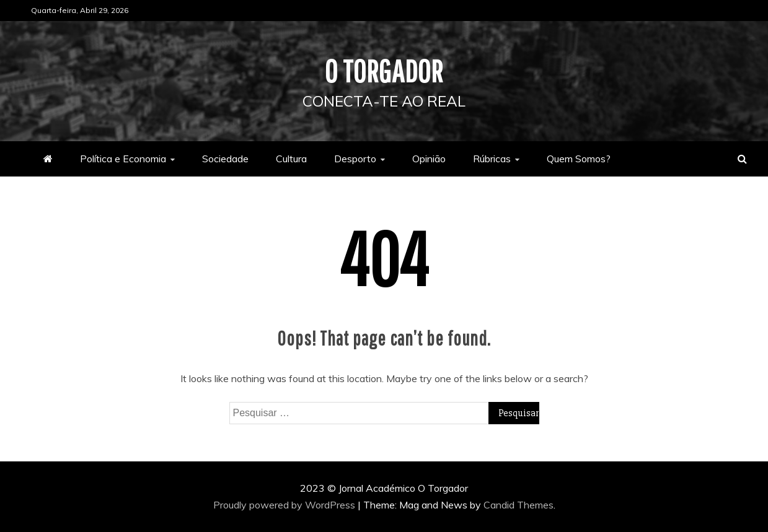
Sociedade (225, 159)
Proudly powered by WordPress (285, 505)
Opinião (429, 159)
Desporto (355, 159)
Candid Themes (519, 505)
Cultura (291, 159)
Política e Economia (123, 159)
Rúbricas (492, 159)
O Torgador (384, 71)
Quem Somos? (579, 159)
